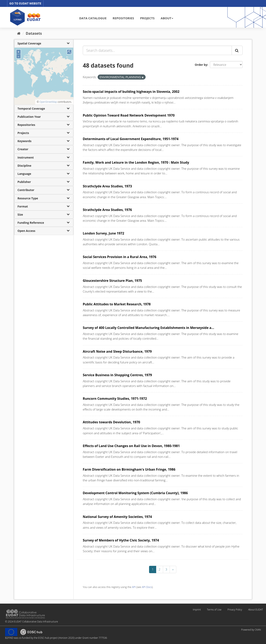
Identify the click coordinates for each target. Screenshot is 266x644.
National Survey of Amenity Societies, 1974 (117, 517)
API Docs (147, 587)
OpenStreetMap (48, 102)
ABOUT (167, 18)
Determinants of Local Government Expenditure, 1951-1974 (131, 139)
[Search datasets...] (157, 50)
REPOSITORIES (123, 18)
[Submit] (237, 50)
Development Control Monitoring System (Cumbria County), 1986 (135, 493)
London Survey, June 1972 (104, 233)
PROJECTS (147, 18)
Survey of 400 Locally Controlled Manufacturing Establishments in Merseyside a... (148, 328)
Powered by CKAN (251, 630)
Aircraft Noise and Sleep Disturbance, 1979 (117, 351)
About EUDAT (256, 610)
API (134, 587)
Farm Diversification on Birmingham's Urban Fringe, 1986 (129, 469)
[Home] (19, 33)
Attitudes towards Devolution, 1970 (111, 422)
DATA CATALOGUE (93, 18)
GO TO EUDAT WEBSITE (25, 3)
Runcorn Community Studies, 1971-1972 (115, 399)
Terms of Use (214, 610)
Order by (201, 65)
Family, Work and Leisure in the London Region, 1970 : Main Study (136, 162)
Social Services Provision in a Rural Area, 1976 (120, 257)
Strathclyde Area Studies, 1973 (107, 186)
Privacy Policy (235, 610)
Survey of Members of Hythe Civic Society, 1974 (121, 540)
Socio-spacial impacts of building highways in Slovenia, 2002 (131, 92)
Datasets (34, 33)
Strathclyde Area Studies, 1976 (107, 210)
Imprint (197, 610)
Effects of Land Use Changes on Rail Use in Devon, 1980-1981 (131, 446)
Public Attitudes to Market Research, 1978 (117, 304)
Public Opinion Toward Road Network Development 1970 (129, 115)
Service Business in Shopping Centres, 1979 (117, 375)
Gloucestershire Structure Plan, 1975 (112, 281)
